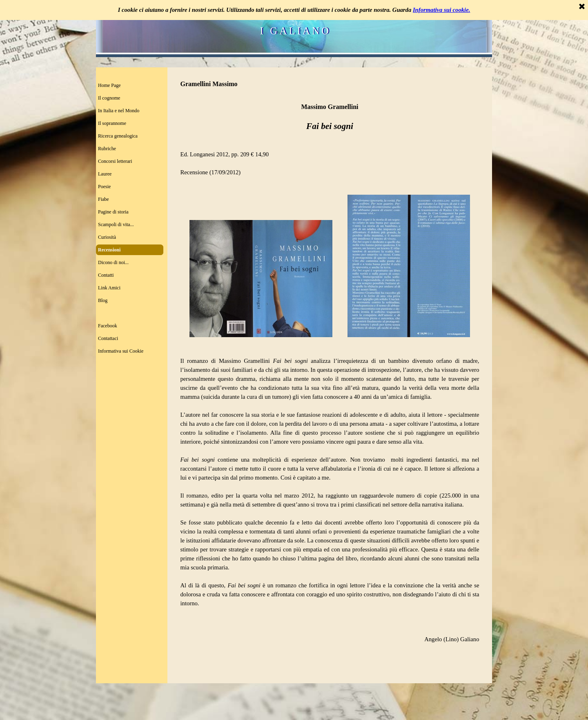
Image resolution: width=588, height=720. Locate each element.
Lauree (105, 174)
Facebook (108, 326)
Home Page (109, 85)
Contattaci (108, 338)
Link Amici (109, 288)
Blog (103, 300)
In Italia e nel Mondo (119, 111)
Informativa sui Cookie (121, 351)
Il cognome (109, 98)
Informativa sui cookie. (441, 10)
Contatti (106, 275)
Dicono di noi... (113, 262)
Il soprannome (112, 123)
